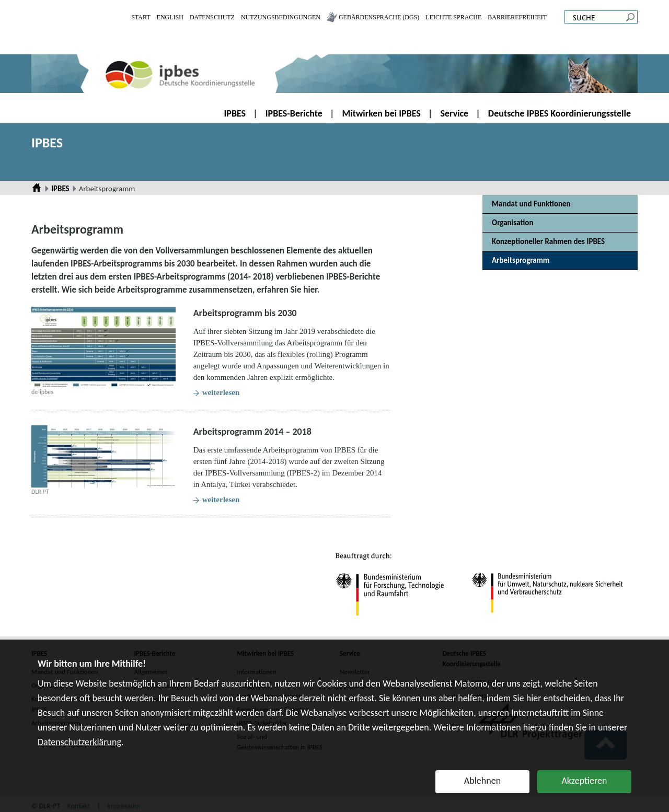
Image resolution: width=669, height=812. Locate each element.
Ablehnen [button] (482, 781)
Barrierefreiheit (517, 17)
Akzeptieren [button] (584, 781)
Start (141, 17)
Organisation (512, 223)
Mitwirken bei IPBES (382, 113)
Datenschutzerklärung (79, 742)
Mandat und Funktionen (531, 204)
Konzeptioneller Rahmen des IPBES (548, 241)
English (170, 17)
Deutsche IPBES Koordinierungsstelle (560, 113)
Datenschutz (212, 17)
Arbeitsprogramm (521, 260)
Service (455, 113)
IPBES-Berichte (294, 113)
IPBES (235, 113)
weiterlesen (221, 392)
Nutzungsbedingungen (281, 17)
